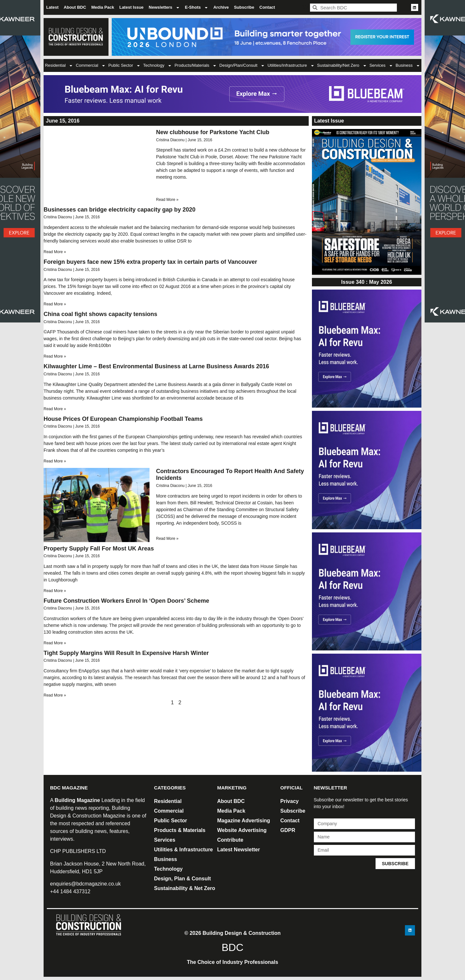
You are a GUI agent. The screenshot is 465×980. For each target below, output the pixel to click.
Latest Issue (131, 7)
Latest (52, 7)
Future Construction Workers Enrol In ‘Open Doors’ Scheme (126, 601)
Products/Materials (196, 66)
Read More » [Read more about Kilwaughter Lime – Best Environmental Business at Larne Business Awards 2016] (55, 409)
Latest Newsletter (239, 850)
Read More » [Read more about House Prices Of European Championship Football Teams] (55, 461)
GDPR (288, 830)
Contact (267, 7)
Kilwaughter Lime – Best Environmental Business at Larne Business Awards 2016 (156, 366)
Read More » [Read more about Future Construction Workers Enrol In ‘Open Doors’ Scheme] (55, 643)
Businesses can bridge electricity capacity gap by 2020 (119, 210)
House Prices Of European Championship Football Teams (123, 419)
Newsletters (164, 8)
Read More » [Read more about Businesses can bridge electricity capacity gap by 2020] (55, 252)
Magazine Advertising (244, 821)
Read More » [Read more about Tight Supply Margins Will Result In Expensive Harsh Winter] (55, 695)
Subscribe (244, 7)
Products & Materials (180, 830)
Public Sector (124, 66)
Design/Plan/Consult (242, 66)
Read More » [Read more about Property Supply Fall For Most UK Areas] (55, 591)
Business (408, 66)
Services (381, 66)
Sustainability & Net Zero (185, 888)
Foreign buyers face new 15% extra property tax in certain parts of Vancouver (150, 262)
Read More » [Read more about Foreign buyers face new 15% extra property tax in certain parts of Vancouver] (55, 304)
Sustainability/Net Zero (342, 66)
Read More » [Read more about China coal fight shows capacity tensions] (55, 356)
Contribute (230, 840)
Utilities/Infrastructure (291, 66)
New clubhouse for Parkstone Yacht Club (213, 132)
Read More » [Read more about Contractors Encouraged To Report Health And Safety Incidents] (167, 539)
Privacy (289, 801)
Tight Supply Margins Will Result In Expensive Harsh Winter (126, 653)
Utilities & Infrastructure (183, 850)
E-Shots (197, 8)
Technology (157, 66)
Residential (59, 66)
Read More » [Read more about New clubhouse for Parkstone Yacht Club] (167, 200)
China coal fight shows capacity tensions (100, 314)
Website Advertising (242, 830)
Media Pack (103, 7)
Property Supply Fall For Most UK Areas (99, 549)
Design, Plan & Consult (182, 879)
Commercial (91, 66)
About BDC (75, 7)
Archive (221, 7)
